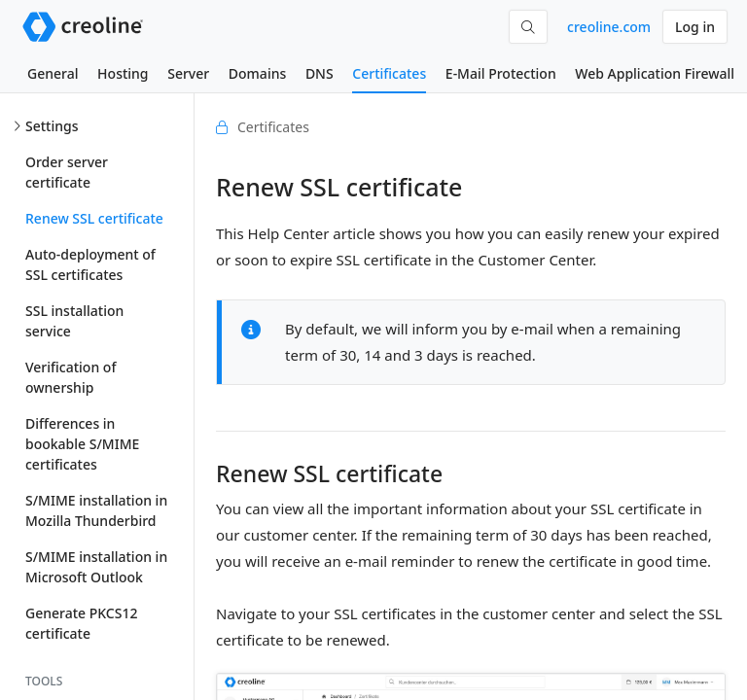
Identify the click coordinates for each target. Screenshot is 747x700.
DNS (320, 73)
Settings (52, 126)
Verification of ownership (71, 377)
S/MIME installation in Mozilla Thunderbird (96, 510)
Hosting (123, 73)
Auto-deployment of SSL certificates (90, 264)
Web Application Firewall (655, 73)
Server (188, 73)
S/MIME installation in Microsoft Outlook (96, 567)
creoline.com (609, 27)
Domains (257, 73)
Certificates (389, 73)
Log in (695, 27)
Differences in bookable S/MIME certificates (82, 444)
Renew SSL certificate (94, 218)
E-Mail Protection (501, 73)
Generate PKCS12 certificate (81, 623)
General (53, 73)
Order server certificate (67, 172)
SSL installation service (74, 321)
